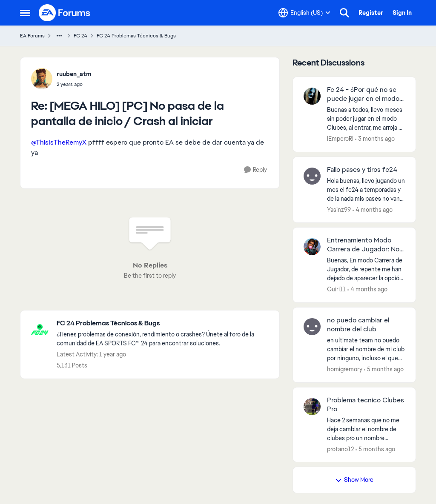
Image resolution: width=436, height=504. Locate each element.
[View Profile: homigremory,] (312, 327)
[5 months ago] (384, 369)
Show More (354, 480)
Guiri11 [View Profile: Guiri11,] (336, 289)
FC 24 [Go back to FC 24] (80, 36)
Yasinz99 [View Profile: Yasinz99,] (339, 209)
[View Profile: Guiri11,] (312, 247)
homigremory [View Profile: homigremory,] (345, 369)
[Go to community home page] (65, 13)
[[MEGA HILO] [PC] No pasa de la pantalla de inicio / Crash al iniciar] (74, 84)
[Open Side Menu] (25, 13)
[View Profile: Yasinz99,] (312, 176)
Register (371, 13)
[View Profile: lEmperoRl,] (312, 96)
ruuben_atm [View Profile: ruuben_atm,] (74, 74)
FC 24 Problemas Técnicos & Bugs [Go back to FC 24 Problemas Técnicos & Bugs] (136, 36)
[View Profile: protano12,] (312, 407)
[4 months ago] (373, 209)
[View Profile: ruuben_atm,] (42, 79)
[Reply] (255, 170)
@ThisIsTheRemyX (59, 142)
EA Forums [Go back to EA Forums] (32, 36)
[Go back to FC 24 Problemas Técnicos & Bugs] (164, 323)
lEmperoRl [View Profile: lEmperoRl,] (340, 139)
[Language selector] (304, 13)
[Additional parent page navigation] (59, 36)
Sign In (402, 13)
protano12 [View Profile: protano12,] (340, 449)
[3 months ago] (375, 139)
